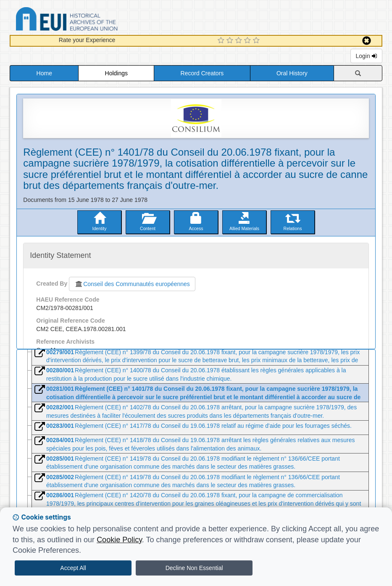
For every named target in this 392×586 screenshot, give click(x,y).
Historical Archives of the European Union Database (90, 20)
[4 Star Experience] (249, 41)
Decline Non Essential (194, 568)
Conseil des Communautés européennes (132, 284)
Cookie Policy (119, 540)
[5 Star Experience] (257, 41)
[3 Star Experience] (240, 41)
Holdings (116, 73)
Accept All (73, 568)
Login (366, 56)
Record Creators (202, 73)
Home (44, 73)
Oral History (292, 73)
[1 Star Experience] (222, 41)
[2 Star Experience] (231, 41)
